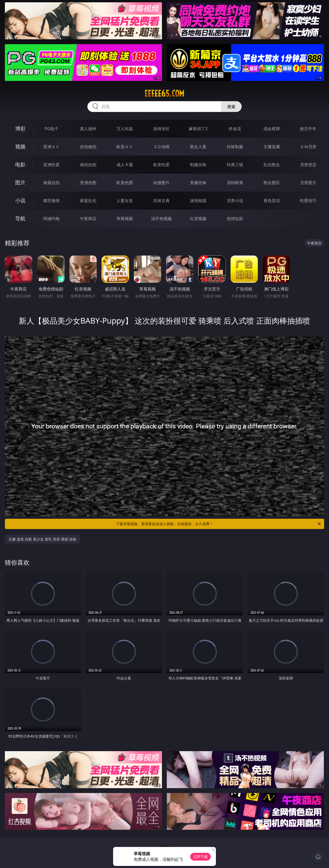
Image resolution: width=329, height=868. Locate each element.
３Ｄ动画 (161, 147)
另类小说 (235, 201)
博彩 (20, 129)
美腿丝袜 (198, 183)
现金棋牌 (272, 129)
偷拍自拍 (88, 165)
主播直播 (272, 147)
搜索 (231, 107)
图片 (20, 182)
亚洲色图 (88, 183)
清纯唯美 (235, 183)
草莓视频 (125, 219)
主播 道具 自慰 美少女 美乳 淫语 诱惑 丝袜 (42, 539)
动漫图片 (161, 183)
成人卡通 (125, 165)
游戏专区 (161, 129)
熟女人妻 (198, 147)
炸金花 (235, 129)
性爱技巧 (308, 201)
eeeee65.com (164, 93)
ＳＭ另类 (308, 147)
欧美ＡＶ (125, 147)
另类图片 (308, 183)
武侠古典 (161, 201)
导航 (20, 218)
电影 (20, 164)
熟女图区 (272, 183)
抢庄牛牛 (308, 129)
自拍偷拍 (88, 147)
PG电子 (51, 129)
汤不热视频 (161, 219)
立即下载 (200, 857)
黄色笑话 (272, 201)
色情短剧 (235, 219)
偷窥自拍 (51, 183)
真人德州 (88, 129)
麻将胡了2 (198, 129)
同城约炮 (51, 219)
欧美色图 (125, 183)
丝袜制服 (235, 147)
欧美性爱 (161, 165)
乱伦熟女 (272, 165)
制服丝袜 (198, 165)
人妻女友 (125, 201)
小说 (20, 200)
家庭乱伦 (88, 201)
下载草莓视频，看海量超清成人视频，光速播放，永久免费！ (219, 524)
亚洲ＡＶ (51, 147)
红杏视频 (198, 219)
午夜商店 (88, 219)
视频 (20, 147)
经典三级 (235, 165)
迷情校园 (198, 201)
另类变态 (308, 165)
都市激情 (51, 201)
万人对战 (125, 129)
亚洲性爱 (51, 165)
